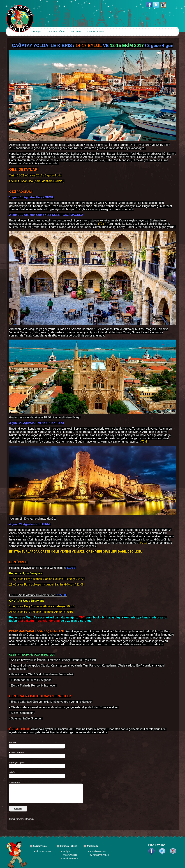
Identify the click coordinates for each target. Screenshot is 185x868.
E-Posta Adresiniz (17, 753)
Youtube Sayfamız (56, 32)
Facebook (76, 32)
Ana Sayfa (36, 32)
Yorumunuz (15, 782)
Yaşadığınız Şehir (17, 762)
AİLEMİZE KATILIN (44, 851)
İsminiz (12, 743)
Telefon (13, 772)
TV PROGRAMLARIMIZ (100, 855)
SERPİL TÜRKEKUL (71, 859)
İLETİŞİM (67, 851)
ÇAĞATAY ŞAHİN (70, 855)
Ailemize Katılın (95, 32)
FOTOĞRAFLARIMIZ (98, 851)
